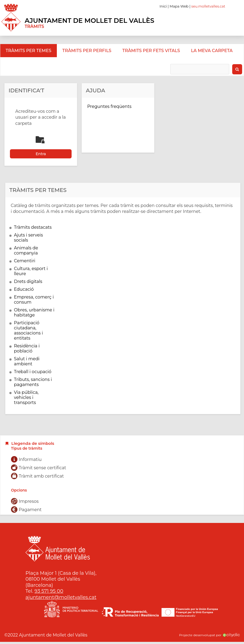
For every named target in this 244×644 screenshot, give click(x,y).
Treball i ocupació (33, 372)
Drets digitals (28, 281)
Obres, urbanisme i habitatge (34, 312)
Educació (24, 289)
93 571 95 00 (49, 591)
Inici (163, 6)
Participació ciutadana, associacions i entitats (28, 330)
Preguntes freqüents (109, 106)
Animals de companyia (26, 250)
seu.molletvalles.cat (208, 6)
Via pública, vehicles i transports (26, 397)
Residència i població (27, 348)
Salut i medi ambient (27, 361)
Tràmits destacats (33, 227)
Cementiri (25, 261)
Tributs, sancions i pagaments (33, 382)
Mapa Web (179, 6)
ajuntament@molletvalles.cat (61, 597)
